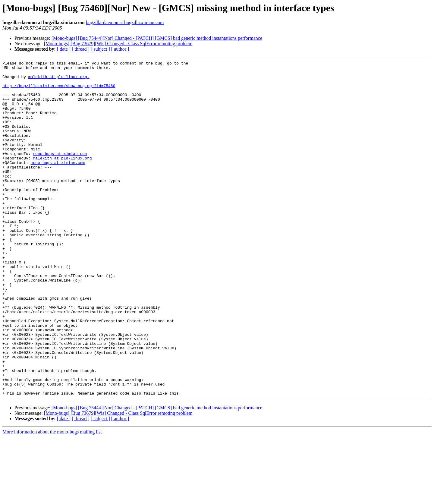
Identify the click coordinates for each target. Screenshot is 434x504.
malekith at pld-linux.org (62, 178)
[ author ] (120, 49)
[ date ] (64, 49)
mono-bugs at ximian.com (60, 172)
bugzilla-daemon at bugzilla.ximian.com (125, 22)
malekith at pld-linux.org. (59, 80)
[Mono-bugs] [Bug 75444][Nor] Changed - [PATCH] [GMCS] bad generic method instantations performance (157, 38)
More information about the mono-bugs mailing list (52, 499)
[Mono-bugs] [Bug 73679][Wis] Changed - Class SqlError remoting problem (118, 44)
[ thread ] (81, 49)
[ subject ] (100, 49)
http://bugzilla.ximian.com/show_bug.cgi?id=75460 (59, 91)
